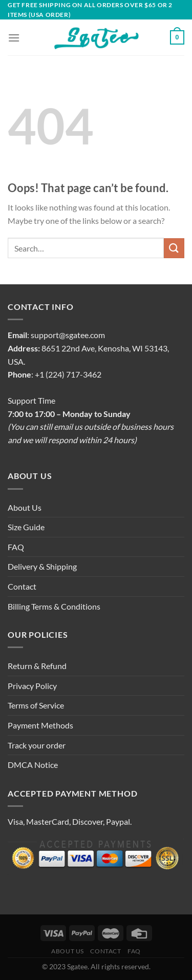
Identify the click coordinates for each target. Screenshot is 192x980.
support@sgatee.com (68, 335)
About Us (25, 507)
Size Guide (26, 527)
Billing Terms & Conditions (54, 606)
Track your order (37, 745)
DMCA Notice (33, 765)
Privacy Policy (32, 686)
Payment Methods (40, 725)
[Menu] (14, 38)
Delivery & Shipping (42, 566)
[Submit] (174, 248)
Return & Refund (37, 666)
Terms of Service (36, 705)
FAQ (16, 547)
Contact (22, 586)
